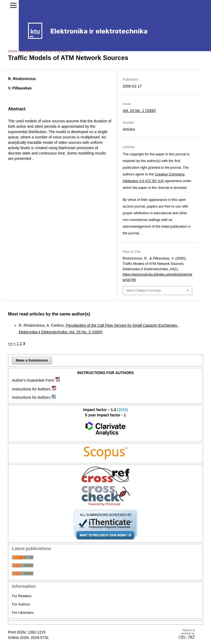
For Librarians (23, 613)
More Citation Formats (144, 290)
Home (13, 51)
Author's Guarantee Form (33, 380)
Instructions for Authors (31, 389)
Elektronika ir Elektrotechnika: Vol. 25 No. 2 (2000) (61, 332)
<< (10, 344)
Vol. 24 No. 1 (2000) (52, 51)
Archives (27, 51)
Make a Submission (32, 360)
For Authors (21, 604)
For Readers (22, 596)
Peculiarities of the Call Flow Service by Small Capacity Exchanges (122, 325)
